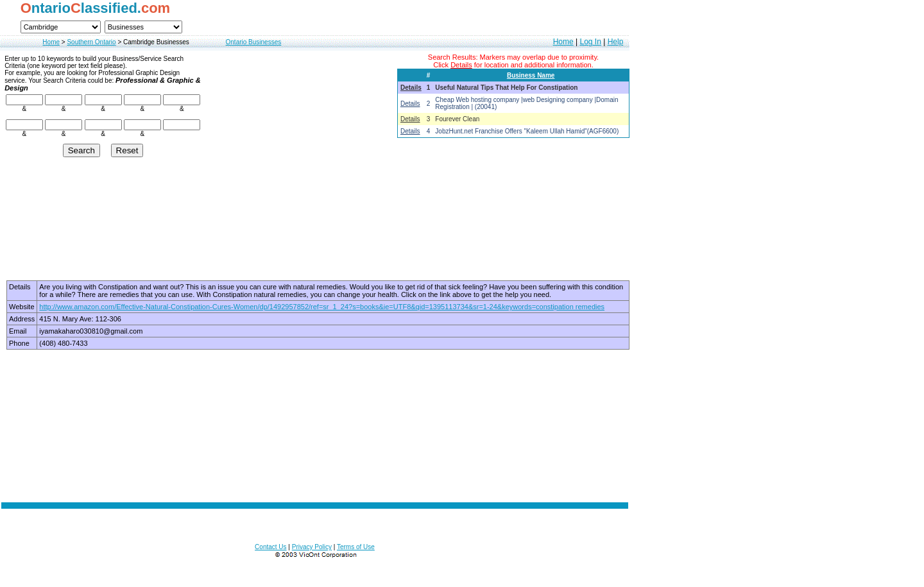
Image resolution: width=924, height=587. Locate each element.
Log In (590, 42)
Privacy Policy (312, 547)
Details (411, 88)
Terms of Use (356, 547)
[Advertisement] (315, 425)
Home (51, 42)
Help (616, 42)
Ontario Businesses (254, 42)
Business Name (531, 75)
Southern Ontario (91, 42)
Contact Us (270, 547)
